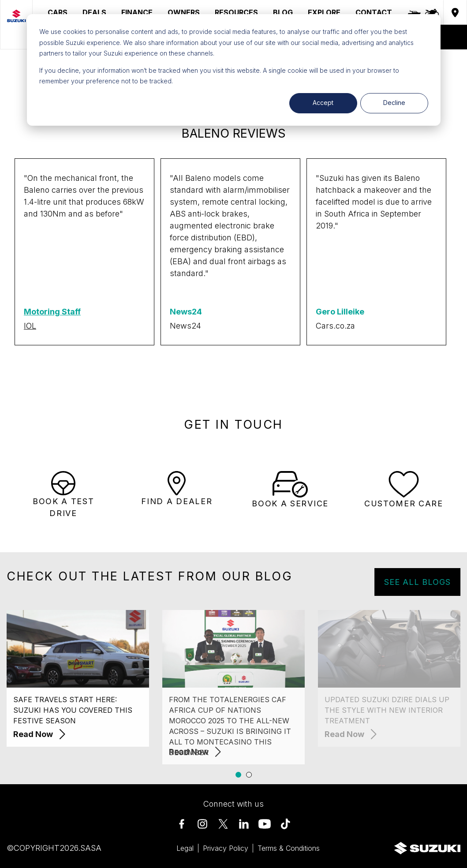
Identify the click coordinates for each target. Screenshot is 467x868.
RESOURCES (236, 12)
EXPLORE (324, 12)
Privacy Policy (226, 848)
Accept (323, 103)
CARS (58, 12)
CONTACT (374, 12)
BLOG (283, 12)
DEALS (94, 12)
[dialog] (234, 70)
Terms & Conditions (289, 848)
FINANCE (137, 12)
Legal (185, 848)
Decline (394, 103)
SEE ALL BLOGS (428, 582)
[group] (84, 252)
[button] (238, 775)
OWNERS (184, 12)
